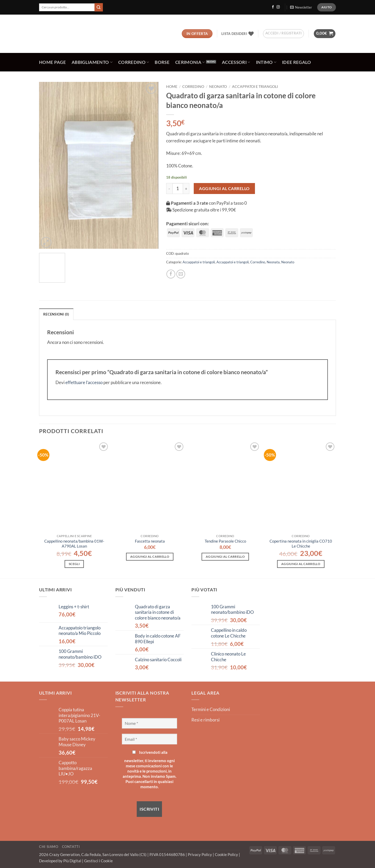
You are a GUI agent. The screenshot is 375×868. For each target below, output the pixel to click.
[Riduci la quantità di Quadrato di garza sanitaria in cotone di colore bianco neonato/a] (169, 189)
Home (172, 86)
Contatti (71, 847)
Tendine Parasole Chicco (225, 541)
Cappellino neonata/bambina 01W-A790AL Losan (74, 544)
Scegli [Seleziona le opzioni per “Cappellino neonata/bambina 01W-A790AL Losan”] (74, 564)
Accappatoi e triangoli (255, 86)
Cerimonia (190, 62)
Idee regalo (297, 62)
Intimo (266, 62)
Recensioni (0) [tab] (56, 314)
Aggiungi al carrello (224, 188)
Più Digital (73, 861)
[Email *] (150, 739)
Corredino (134, 62)
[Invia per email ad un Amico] (181, 274)
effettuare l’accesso (84, 383)
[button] (301, 7)
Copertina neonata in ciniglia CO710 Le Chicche (301, 544)
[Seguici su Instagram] (278, 7)
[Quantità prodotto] (178, 189)
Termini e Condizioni (211, 709)
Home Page (52, 62)
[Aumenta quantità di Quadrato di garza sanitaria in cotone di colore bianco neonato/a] (186, 189)
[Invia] (99, 7)
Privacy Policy (200, 854)
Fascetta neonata (150, 541)
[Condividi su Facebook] (171, 274)
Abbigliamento (92, 62)
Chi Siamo (49, 847)
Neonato (218, 86)
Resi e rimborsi (205, 720)
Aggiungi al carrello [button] (150, 557)
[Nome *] (150, 723)
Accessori (236, 62)
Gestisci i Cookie (98, 861)
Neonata (273, 262)
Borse (162, 62)
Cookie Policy (227, 854)
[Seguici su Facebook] (273, 7)
